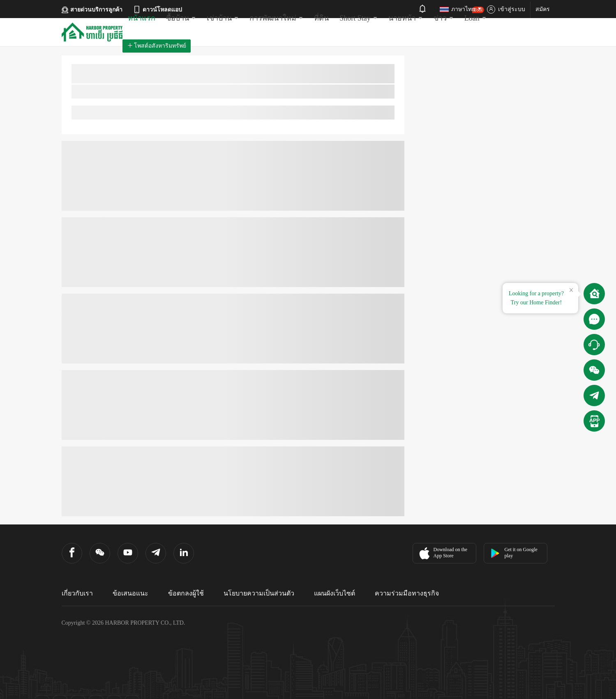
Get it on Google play (514, 553)
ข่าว (444, 18)
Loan (475, 14)
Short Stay (359, 18)
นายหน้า (406, 18)
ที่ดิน (321, 18)
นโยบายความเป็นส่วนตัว (259, 593)
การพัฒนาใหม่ (276, 18)
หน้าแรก (142, 18)
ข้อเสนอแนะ (130, 593)
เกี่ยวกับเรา (77, 593)
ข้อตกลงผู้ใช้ (186, 593)
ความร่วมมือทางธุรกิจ (407, 593)
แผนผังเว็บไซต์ (335, 593)
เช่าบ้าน (223, 18)
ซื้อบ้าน (181, 18)
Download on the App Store (442, 553)
